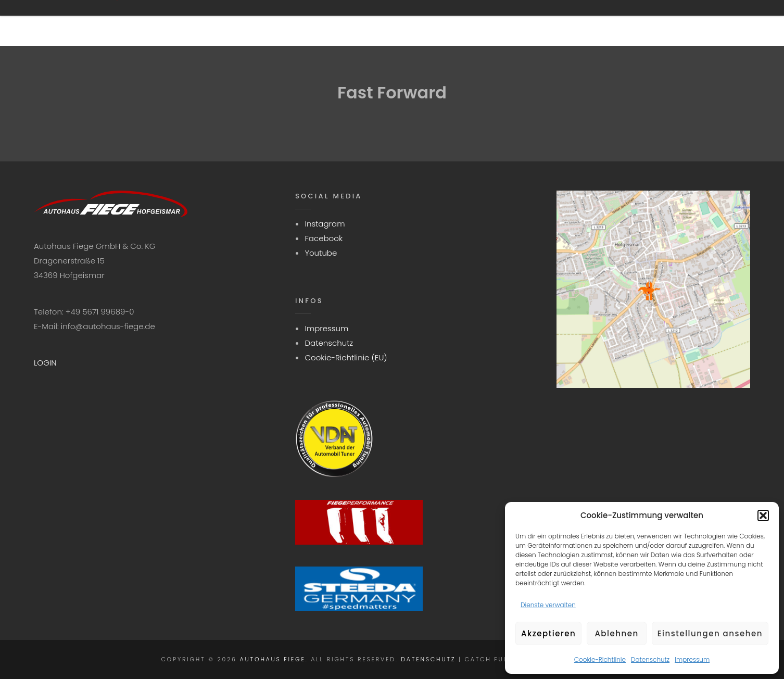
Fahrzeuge (472, 23)
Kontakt (636, 23)
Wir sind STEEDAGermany (352, 23)
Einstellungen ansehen (710, 633)
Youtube (321, 253)
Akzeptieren (548, 633)
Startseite (232, 23)
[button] (763, 515)
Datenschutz (650, 659)
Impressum (692, 659)
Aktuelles (556, 23)
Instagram (325, 224)
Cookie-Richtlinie (600, 659)
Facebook (324, 238)
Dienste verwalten (548, 605)
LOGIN (45, 363)
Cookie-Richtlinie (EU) (346, 357)
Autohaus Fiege (273, 659)
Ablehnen (616, 633)
